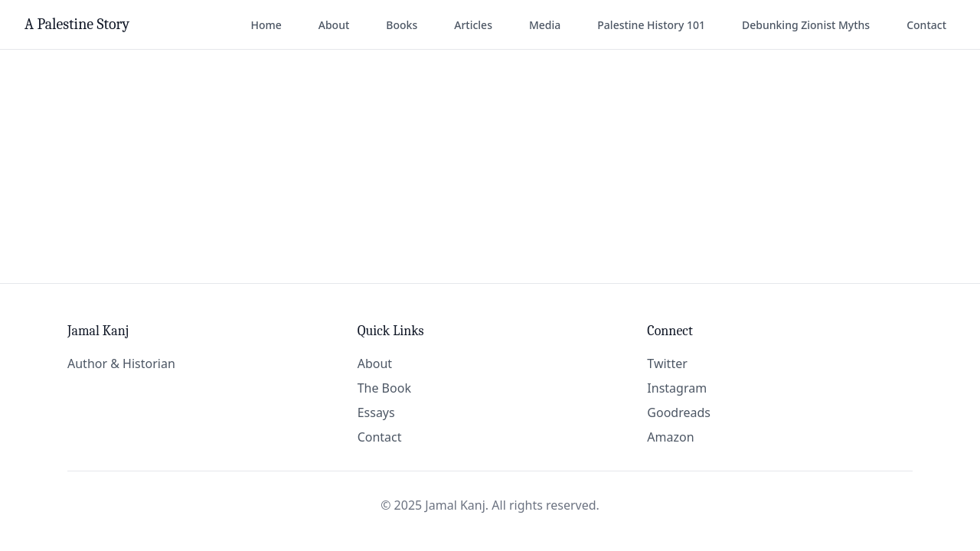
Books (402, 25)
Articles (473, 25)
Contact (926, 25)
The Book (384, 388)
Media (545, 25)
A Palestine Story (77, 24)
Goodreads (679, 412)
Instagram (677, 388)
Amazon (670, 437)
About (334, 25)
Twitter (667, 364)
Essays (376, 412)
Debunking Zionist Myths (806, 25)
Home (266, 25)
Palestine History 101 (651, 25)
